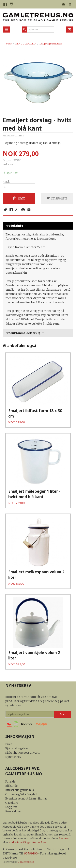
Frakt (9, 744)
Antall (6, 182)
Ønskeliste (57, 198)
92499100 (31, 854)
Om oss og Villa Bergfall (21, 794)
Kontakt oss (13, 811)
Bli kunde (11, 786)
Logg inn (11, 807)
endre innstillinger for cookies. (28, 842)
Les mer (64, 838)
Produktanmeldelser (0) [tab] (23, 333)
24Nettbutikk (26, 862)
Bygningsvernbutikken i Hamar (26, 799)
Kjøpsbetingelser (17, 748)
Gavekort (12, 803)
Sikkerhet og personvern (22, 753)
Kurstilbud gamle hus (20, 790)
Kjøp (19, 198)
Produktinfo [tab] (14, 226)
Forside (8, 44)
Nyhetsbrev (13, 757)
